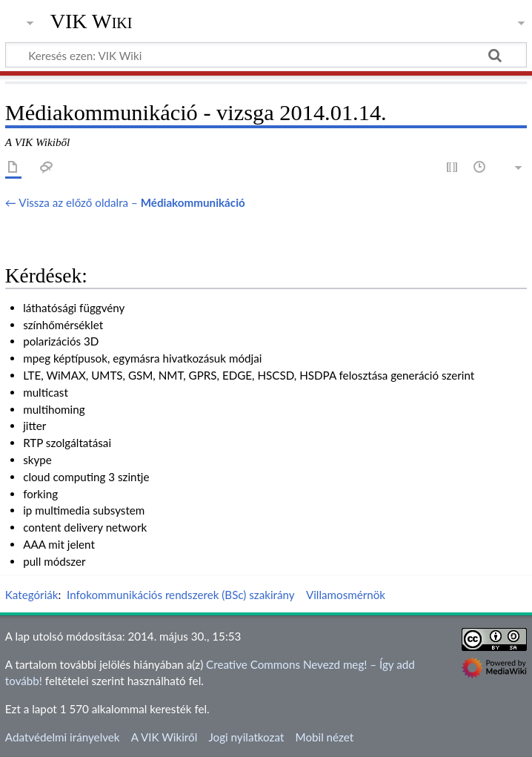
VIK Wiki (92, 22)
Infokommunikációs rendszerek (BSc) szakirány (181, 595)
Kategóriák (32, 595)
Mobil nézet (325, 737)
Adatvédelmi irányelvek (63, 737)
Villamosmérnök (346, 595)
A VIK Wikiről (164, 737)
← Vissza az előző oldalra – (125, 202)
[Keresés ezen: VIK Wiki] (266, 55)
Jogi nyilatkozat (246, 737)
